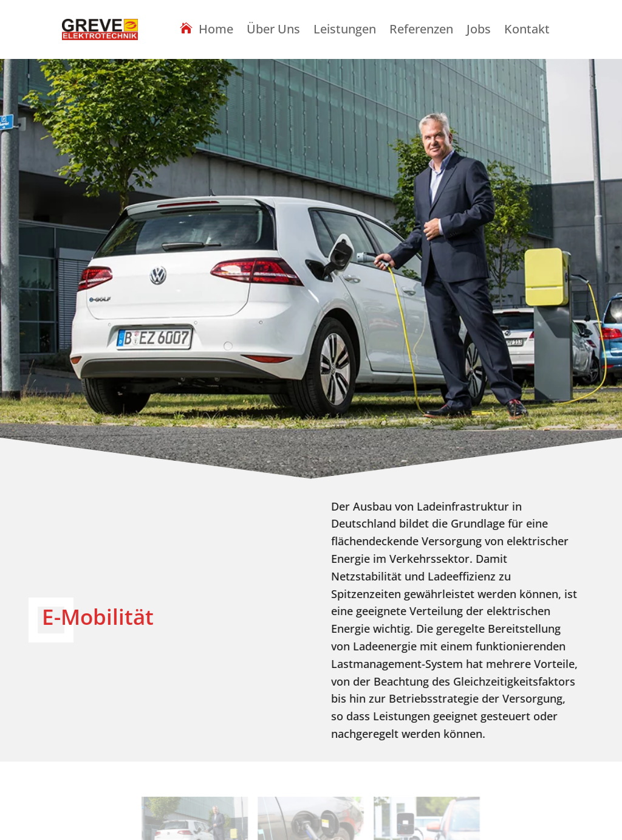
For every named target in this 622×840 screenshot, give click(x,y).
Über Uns (273, 31)
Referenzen (421, 31)
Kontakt (527, 31)
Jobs (479, 31)
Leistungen (345, 31)
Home (216, 30)
